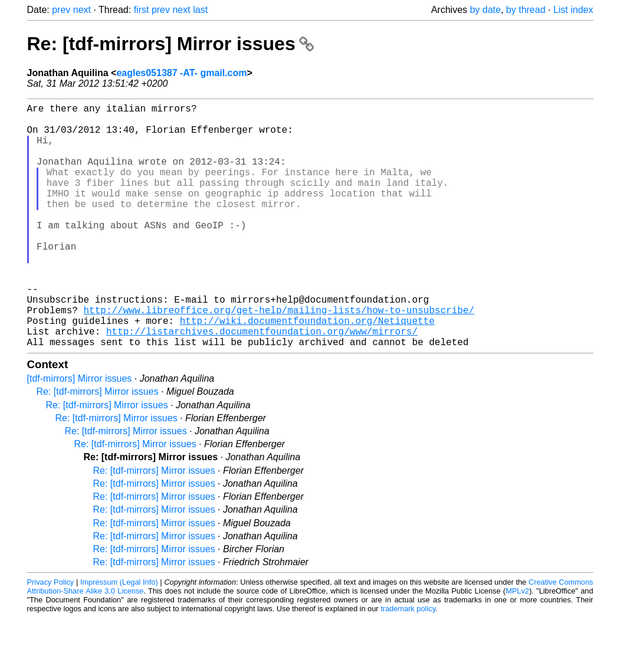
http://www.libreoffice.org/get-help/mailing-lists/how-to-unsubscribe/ (279, 357)
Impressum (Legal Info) (119, 636)
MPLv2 (517, 645)
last (200, 10)
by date (485, 10)
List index (573, 10)
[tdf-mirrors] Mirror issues (80, 433)
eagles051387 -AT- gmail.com (181, 73)
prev (61, 10)
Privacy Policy (51, 636)
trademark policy (408, 663)
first (142, 10)
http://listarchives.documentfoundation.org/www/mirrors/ (262, 383)
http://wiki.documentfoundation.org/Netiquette (307, 370)
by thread (526, 10)
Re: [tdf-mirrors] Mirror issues (170, 44)
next (82, 10)
